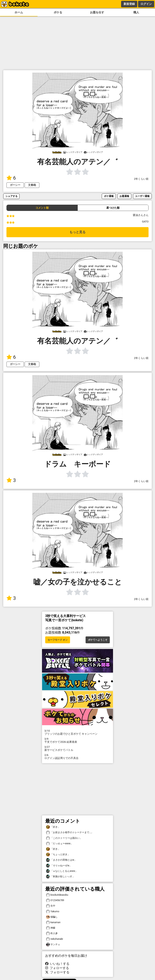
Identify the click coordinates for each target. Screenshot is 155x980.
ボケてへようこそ (98, 640)
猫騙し (52, 917)
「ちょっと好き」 (58, 855)
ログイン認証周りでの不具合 (77, 757)
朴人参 (52, 933)
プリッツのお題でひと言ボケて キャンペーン (77, 732)
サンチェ (53, 945)
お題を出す (97, 12)
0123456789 (55, 900)
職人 (136, 12)
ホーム (19, 12)
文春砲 (32, 185)
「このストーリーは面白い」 (64, 838)
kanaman (53, 922)
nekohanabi (54, 939)
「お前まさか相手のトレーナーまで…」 (70, 832)
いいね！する (57, 964)
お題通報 (124, 196)
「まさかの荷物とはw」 (61, 860)
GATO (145, 222)
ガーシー (15, 185)
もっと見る (77, 232)
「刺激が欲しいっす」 (60, 877)
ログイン (146, 4)
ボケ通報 (109, 196)
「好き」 (53, 827)
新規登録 (129, 4)
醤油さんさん (141, 215)
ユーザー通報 (142, 196)
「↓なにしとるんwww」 (62, 871)
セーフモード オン (58, 640)
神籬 (51, 928)
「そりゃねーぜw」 (59, 866)
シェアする (12, 196)
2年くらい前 (141, 179)
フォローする (57, 968)
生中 (51, 906)
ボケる (58, 12)
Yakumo (53, 912)
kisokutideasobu (57, 895)
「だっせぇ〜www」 (59, 844)
